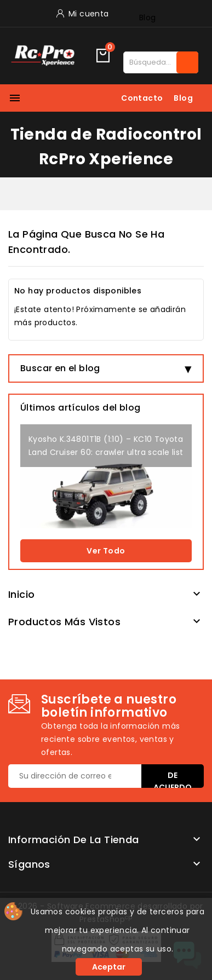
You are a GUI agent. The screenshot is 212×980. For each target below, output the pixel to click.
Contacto (142, 98)
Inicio (21, 594)
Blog (148, 18)
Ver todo (106, 551)
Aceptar (109, 967)
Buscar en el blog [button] (60, 368)
